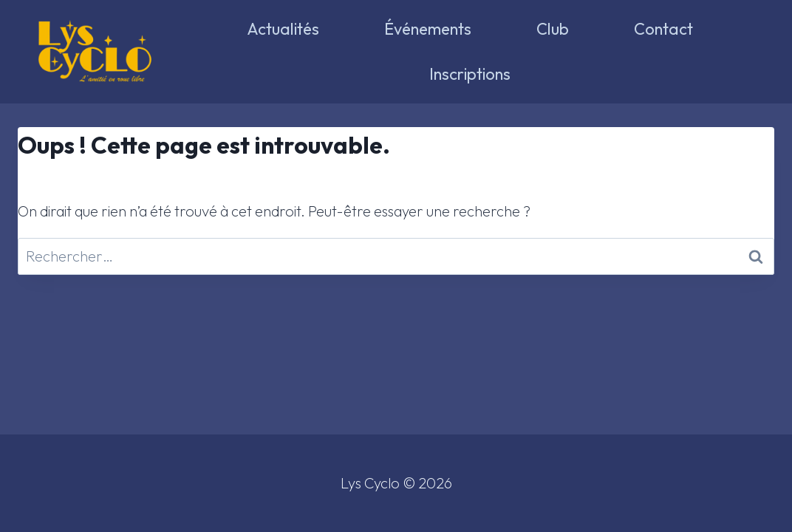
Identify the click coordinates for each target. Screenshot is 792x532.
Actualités (283, 29)
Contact (663, 29)
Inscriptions (470, 74)
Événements (428, 29)
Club (553, 29)
